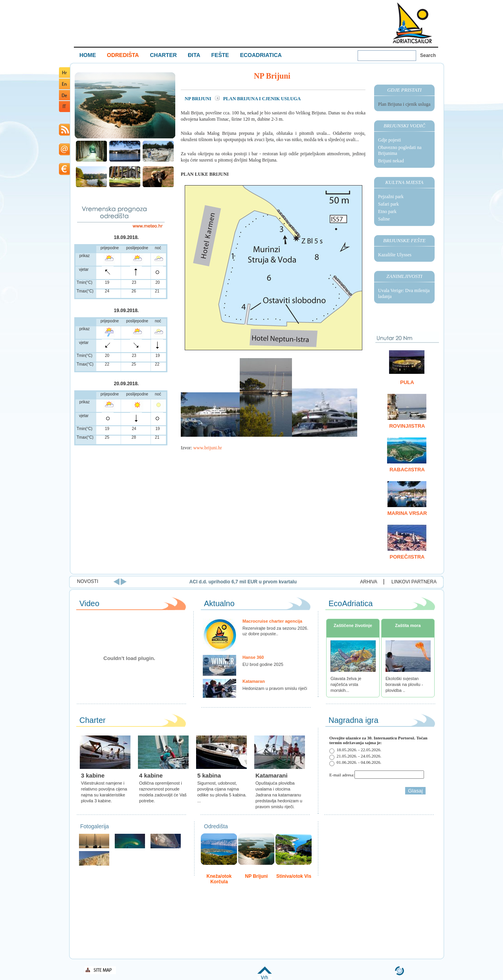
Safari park (388, 204)
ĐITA (194, 55)
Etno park (387, 211)
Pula (407, 382)
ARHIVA (369, 582)
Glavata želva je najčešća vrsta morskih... (346, 684)
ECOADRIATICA (261, 55)
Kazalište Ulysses (395, 255)
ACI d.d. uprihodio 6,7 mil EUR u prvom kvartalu (324, 582)
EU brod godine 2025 (263, 664)
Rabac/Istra (407, 470)
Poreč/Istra (407, 557)
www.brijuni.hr (208, 448)
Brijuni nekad (391, 161)
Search (428, 55)
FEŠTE (220, 55)
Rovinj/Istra (407, 426)
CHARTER (163, 55)
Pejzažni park (391, 197)
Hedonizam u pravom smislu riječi (275, 688)
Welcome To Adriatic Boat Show (412, 23)
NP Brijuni (199, 99)
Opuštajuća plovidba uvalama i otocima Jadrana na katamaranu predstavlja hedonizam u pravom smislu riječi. (279, 795)
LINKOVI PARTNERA (414, 582)
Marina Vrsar (407, 513)
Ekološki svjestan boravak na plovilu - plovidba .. (404, 684)
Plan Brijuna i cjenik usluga (404, 104)
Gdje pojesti (389, 140)
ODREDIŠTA (123, 55)
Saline (384, 219)
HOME (88, 55)
